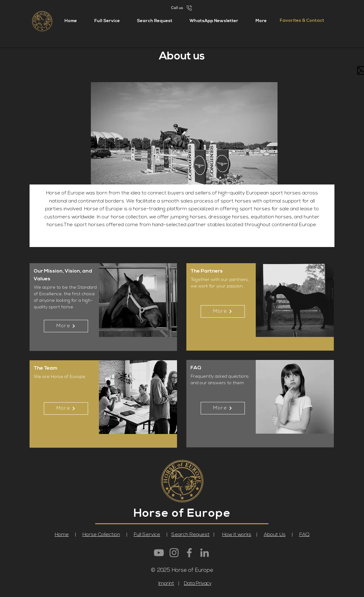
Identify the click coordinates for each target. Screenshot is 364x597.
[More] (66, 326)
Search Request (191, 535)
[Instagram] (174, 553)
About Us (275, 535)
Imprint (166, 584)
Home (62, 535)
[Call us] (182, 8)
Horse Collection (101, 535)
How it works (237, 535)
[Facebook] (189, 553)
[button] (261, 21)
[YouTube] (159, 553)
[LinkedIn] (205, 553)
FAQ (304, 535)
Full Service (147, 535)
